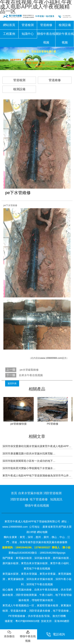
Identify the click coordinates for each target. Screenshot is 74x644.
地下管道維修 (39, 499)
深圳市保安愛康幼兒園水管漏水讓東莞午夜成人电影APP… (37, 446)
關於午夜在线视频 (65, 38)
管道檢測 (28, 25)
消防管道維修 (19, 499)
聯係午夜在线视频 (46, 38)
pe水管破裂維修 (29, 370)
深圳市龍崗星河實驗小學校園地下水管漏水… (29, 468)
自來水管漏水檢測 (30, 493)
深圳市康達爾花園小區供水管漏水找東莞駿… (29, 453)
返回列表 (12, 383)
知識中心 (28, 34)
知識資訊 (56, 499)
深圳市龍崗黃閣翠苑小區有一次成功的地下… (29, 461)
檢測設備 (65, 25)
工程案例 (9, 34)
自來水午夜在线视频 (31, 375)
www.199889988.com (51, 358)
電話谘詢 (56, 634)
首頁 (14, 493)
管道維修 (46, 25)
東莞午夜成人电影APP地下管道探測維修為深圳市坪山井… (37, 476)
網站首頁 (9, 25)
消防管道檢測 (52, 493)
